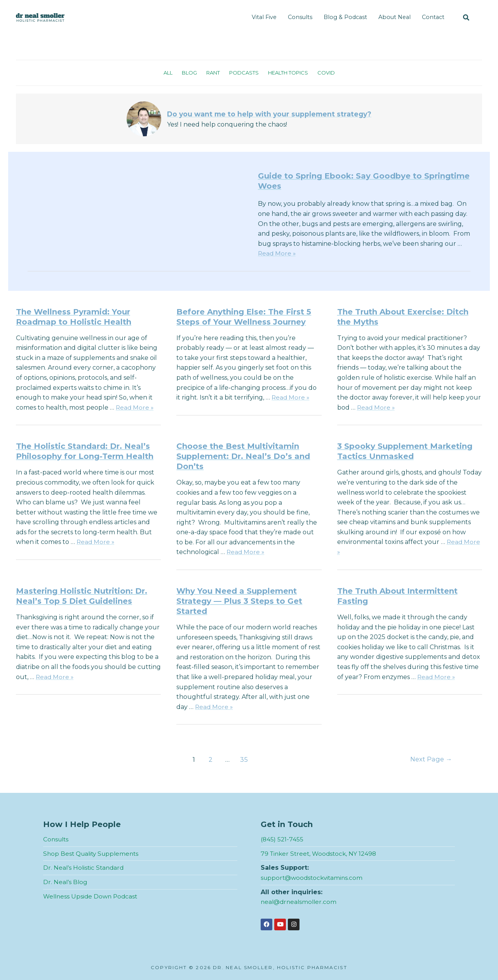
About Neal (394, 17)
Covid (331, 73)
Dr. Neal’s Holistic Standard (85, 868)
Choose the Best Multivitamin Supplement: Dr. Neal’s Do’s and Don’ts (243, 456)
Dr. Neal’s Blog (66, 882)
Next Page (430, 759)
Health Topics (290, 73)
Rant (211, 73)
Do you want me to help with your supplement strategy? (269, 114)
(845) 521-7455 (283, 839)
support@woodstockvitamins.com (314, 878)
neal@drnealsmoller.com (300, 902)
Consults (300, 17)
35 (243, 759)
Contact (433, 17)
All (163, 73)
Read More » (277, 253)
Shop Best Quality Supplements (93, 854)
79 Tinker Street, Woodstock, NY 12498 (321, 854)
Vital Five (264, 17)
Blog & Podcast (345, 17)
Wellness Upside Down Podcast (92, 896)
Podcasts (243, 73)
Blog (186, 73)
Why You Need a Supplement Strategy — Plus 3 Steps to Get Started (239, 601)
